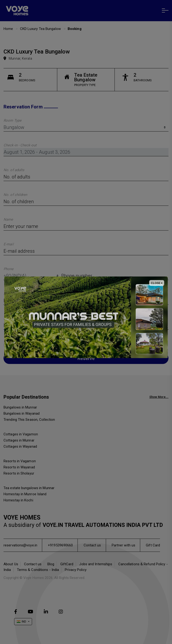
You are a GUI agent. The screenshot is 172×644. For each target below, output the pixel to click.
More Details (86, 317)
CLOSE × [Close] (157, 283)
